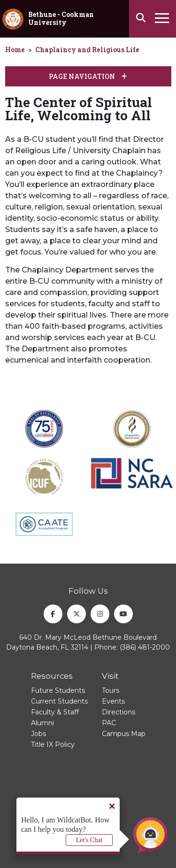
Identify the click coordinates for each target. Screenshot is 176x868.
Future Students (58, 690)
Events (113, 701)
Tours (111, 690)
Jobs (38, 734)
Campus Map (124, 734)
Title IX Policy (53, 744)
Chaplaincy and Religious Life (87, 50)
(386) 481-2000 (145, 647)
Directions (119, 712)
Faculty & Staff (55, 712)
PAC (109, 723)
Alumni (42, 723)
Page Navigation (88, 76)
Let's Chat (89, 840)
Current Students (59, 701)
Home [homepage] (15, 50)
